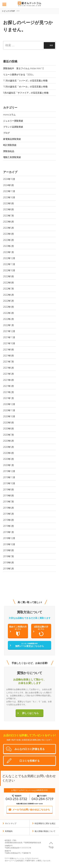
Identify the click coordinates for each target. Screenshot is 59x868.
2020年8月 (8, 429)
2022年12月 (9, 258)
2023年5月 (8, 228)
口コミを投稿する (30, 761)
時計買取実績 (10, 145)
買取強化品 (9, 151)
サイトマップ (11, 823)
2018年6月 (8, 562)
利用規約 (9, 831)
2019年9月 (8, 489)
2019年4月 (8, 520)
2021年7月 (8, 362)
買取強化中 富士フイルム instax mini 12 (24, 68)
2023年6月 (8, 222)
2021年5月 (8, 374)
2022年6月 (8, 295)
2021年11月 (9, 337)
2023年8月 (8, 209)
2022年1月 (8, 325)
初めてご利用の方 (18, 631)
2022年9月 (8, 276)
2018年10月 (9, 544)
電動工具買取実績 (12, 157)
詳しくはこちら (30, 713)
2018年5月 (8, 569)
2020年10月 (9, 416)
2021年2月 (8, 392)
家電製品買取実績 (12, 139)
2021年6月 (8, 368)
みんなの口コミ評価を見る (30, 749)
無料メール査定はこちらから (29, 645)
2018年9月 (8, 550)
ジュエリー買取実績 (13, 121)
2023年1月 (8, 252)
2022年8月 (8, 283)
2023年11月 (9, 191)
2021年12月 (9, 331)
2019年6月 (8, 508)
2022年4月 (8, 307)
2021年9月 (8, 350)
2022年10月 (9, 270)
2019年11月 (9, 477)
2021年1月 (8, 398)
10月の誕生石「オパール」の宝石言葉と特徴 (25, 87)
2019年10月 (9, 483)
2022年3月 (8, 313)
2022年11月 (9, 264)
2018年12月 (9, 538)
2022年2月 (8, 319)
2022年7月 (8, 289)
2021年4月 (8, 380)
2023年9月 (8, 203)
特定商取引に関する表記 (45, 823)
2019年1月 (8, 532)
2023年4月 (8, 234)
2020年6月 (8, 441)
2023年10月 (9, 197)
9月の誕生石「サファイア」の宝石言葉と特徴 (26, 93)
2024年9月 (8, 185)
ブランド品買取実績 (13, 127)
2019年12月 (9, 471)
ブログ (6, 133)
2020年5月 (8, 447)
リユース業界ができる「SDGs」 (19, 74)
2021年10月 (9, 343)
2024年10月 (9, 179)
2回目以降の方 (41, 631)
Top (51, 847)
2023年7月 (8, 216)
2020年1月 (8, 465)
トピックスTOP (8, 11)
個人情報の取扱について (45, 831)
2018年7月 (8, 556)
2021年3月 (8, 386)
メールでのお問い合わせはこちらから (31, 809)
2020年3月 (8, 459)
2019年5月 (8, 514)
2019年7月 (8, 502)
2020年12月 (9, 404)
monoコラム (9, 115)
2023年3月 (8, 240)
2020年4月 (8, 453)
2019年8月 (8, 496)
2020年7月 (8, 435)
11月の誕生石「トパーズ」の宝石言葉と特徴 (25, 81)
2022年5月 (8, 301)
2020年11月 (9, 410)
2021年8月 (8, 356)
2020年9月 (8, 423)
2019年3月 (8, 526)
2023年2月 (8, 246)
